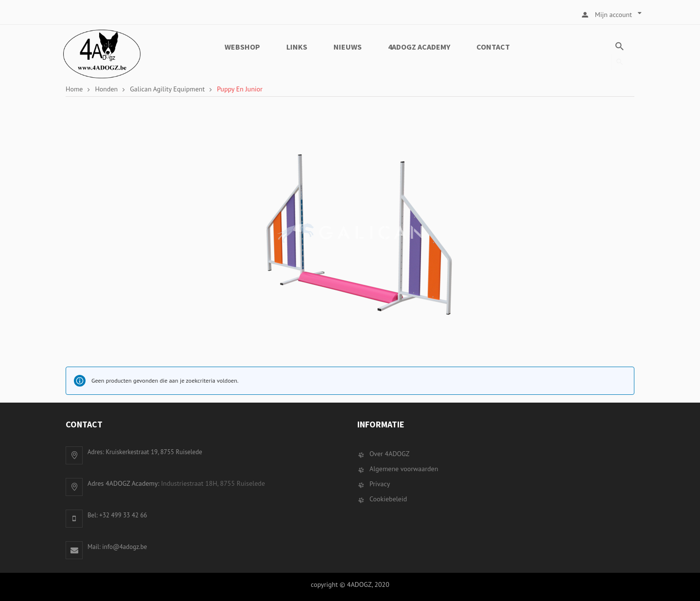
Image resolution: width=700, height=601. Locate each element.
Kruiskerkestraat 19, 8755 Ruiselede (154, 452)
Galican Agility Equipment (167, 89)
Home (74, 89)
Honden (106, 89)
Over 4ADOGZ (389, 454)
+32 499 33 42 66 (123, 515)
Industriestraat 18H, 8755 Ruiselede (213, 483)
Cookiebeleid (388, 499)
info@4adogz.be (124, 547)
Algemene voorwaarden (404, 469)
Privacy (380, 484)
